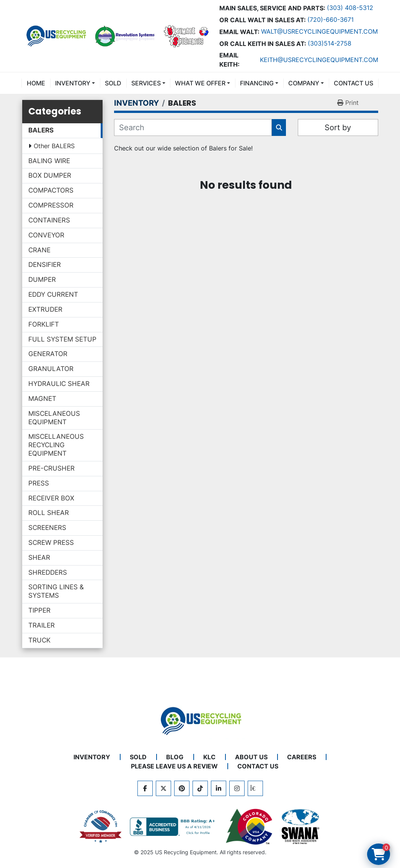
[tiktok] (200, 788)
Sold (113, 83)
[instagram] (237, 788)
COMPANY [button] (304, 83)
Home (36, 83)
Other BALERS (54, 146)
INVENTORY (73, 83)
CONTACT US (353, 83)
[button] (75, 83)
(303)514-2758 (330, 43)
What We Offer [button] (200, 83)
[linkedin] (219, 788)
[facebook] (145, 788)
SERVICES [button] (146, 83)
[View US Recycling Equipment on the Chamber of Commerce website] (101, 827)
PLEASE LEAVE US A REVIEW (174, 766)
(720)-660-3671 (331, 20)
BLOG (175, 757)
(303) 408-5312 (350, 8)
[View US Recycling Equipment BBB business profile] (174, 827)
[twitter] (163, 788)
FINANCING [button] (257, 83)
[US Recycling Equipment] (200, 720)
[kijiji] (255, 788)
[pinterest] (182, 788)
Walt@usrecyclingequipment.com (319, 31)
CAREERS (302, 757)
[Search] (193, 128)
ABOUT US (251, 757)
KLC (209, 757)
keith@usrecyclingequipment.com (319, 60)
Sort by (338, 128)
